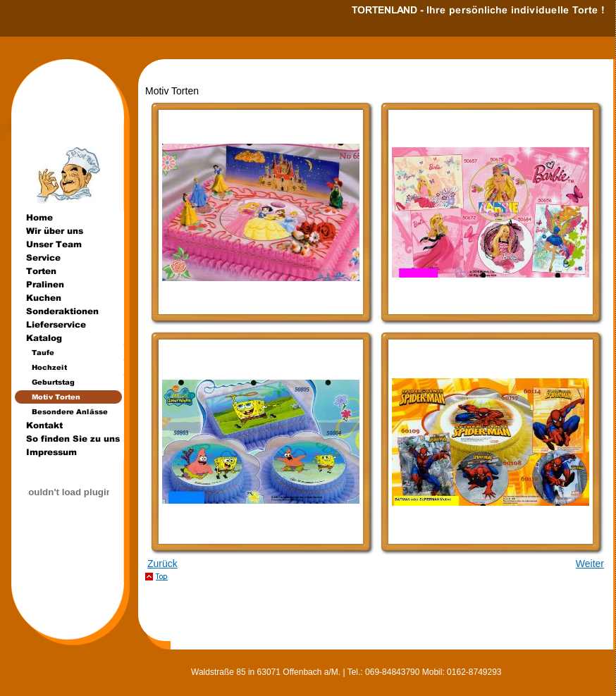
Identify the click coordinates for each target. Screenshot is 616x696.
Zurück (162, 564)
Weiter (590, 564)
